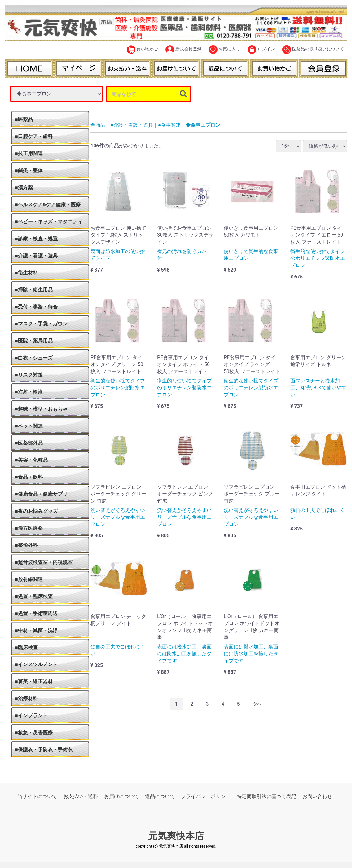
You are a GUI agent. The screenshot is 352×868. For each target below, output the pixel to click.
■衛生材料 (26, 273)
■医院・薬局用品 (34, 341)
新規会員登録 (183, 50)
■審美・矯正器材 (34, 681)
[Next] (257, 704)
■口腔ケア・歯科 (34, 136)
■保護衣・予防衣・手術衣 (44, 750)
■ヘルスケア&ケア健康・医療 (48, 205)
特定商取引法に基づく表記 (266, 796)
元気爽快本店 (176, 836)
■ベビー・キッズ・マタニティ (49, 222)
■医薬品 (24, 119)
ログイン (261, 50)
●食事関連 (169, 125)
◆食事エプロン (203, 125)
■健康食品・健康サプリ (41, 494)
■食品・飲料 (29, 477)
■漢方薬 (24, 188)
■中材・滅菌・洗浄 (36, 630)
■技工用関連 (29, 153)
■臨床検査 (26, 647)
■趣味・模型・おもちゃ (41, 409)
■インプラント (31, 715)
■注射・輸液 (29, 392)
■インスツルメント (36, 664)
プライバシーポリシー (206, 796)
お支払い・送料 (81, 796)
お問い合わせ (317, 796)
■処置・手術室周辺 (36, 613)
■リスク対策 (29, 375)
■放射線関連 (29, 579)
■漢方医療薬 (29, 528)
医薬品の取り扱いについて (313, 50)
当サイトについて (37, 796)
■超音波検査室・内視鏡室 (44, 562)
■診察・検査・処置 (36, 239)
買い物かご (142, 50)
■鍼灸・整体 (29, 170)
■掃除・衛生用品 (34, 290)
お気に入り (224, 50)
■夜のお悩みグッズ (36, 511)
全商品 (98, 125)
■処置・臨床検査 (34, 596)
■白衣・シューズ (34, 358)
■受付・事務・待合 (36, 307)
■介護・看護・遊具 (36, 256)
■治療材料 (26, 698)
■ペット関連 (29, 426)
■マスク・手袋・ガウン (41, 324)
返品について (160, 796)
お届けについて (121, 796)
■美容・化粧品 (31, 460)
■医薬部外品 (29, 443)
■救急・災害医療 (34, 733)
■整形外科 (26, 545)
